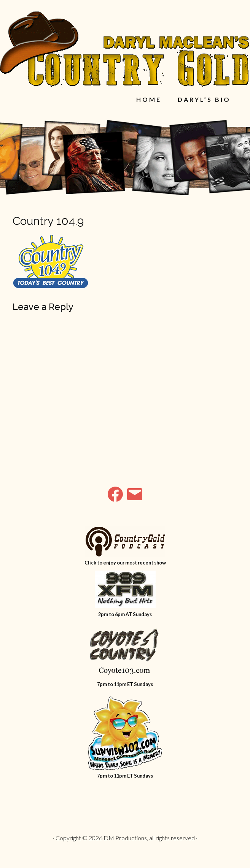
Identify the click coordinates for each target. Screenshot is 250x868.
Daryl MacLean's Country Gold (125, 49)
